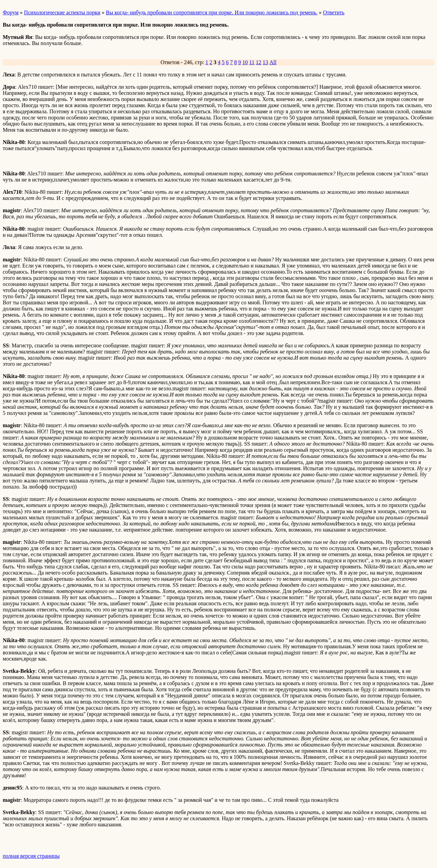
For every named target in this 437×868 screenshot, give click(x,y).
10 (245, 62)
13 (265, 62)
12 (258, 62)
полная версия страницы (31, 856)
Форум (11, 12)
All (273, 62)
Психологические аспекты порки (62, 12)
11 (252, 62)
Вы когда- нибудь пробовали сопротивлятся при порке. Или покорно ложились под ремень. (212, 12)
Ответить (334, 12)
